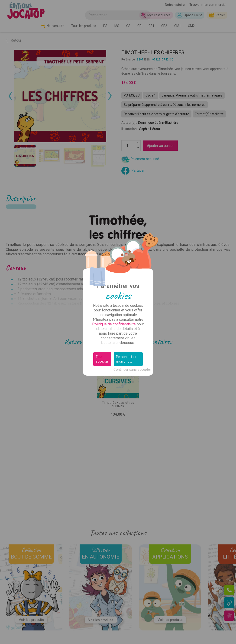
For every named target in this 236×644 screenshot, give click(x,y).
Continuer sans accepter (132, 370)
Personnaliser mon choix (126, 359)
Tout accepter (102, 359)
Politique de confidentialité (114, 324)
